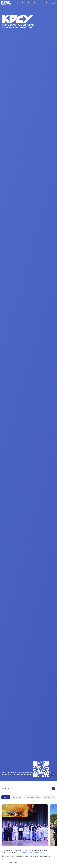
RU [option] (19, 3)
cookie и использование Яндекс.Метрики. (32, 853)
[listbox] (21, 3)
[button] (24, 780)
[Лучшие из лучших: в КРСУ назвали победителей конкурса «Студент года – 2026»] (25, 835)
